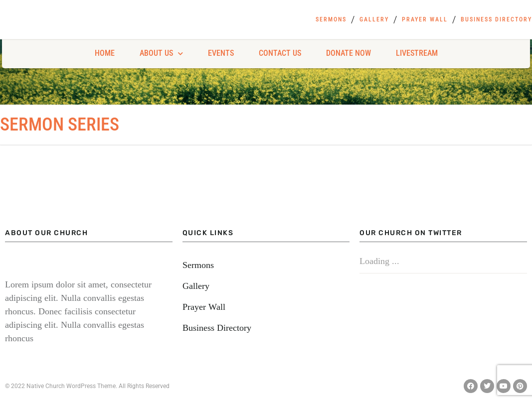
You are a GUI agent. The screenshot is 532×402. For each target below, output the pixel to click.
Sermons (331, 19)
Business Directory (496, 19)
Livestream (417, 53)
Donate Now (349, 53)
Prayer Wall (425, 19)
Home (105, 53)
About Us (161, 54)
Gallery (374, 19)
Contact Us (280, 53)
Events (221, 53)
